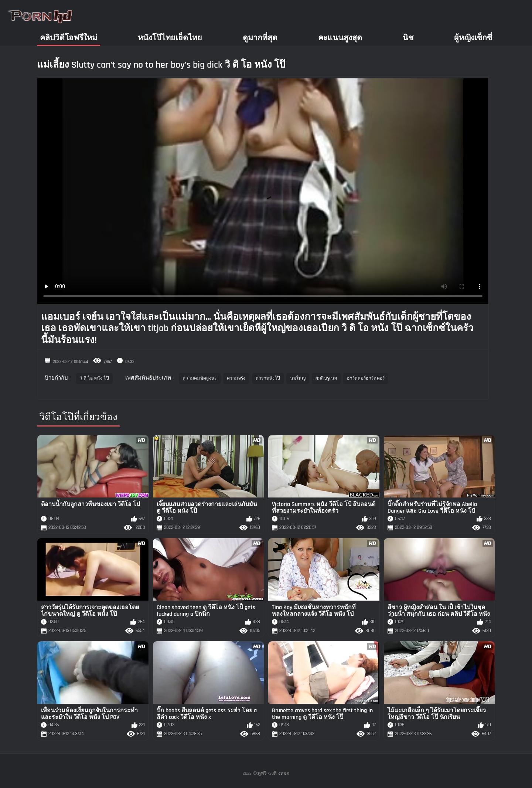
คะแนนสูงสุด (340, 38)
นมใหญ (298, 378)
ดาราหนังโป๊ (268, 378)
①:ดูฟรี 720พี (265, 773)
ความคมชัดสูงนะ (200, 378)
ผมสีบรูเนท (326, 378)
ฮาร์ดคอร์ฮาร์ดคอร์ (366, 378)
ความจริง (236, 378)
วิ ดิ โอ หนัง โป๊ (94, 378)
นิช (408, 38)
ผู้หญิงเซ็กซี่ (473, 38)
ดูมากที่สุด (260, 38)
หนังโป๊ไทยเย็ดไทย (170, 38)
